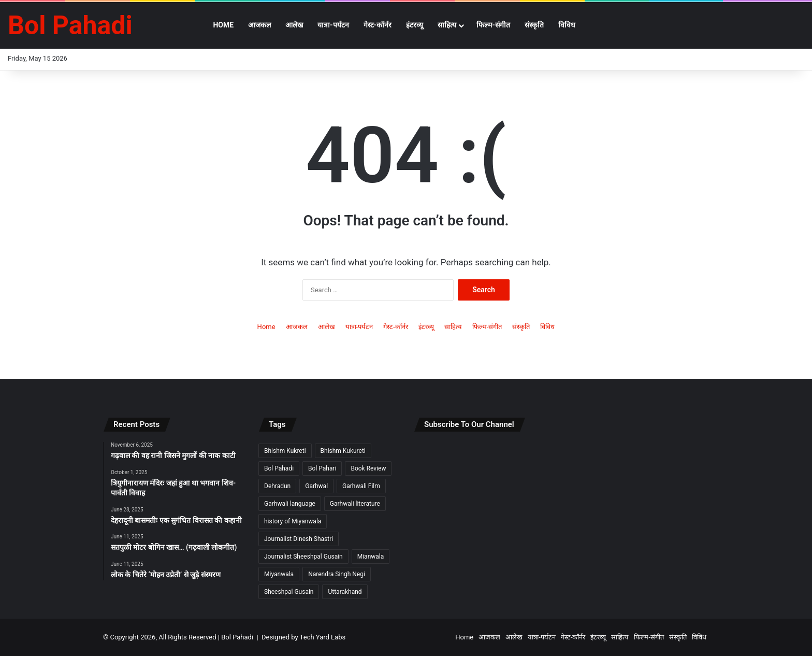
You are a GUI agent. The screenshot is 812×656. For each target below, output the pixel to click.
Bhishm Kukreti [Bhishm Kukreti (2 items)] (285, 451)
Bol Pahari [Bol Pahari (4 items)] (322, 468)
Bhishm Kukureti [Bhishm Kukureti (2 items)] (343, 451)
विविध (567, 25)
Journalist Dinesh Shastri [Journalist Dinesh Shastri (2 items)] (299, 539)
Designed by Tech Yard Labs (303, 637)
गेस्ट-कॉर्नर (378, 25)
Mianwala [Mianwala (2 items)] (371, 557)
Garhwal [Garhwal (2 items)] (316, 486)
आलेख (294, 25)
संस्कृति (534, 25)
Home (223, 25)
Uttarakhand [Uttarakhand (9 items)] (345, 592)
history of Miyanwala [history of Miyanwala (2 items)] (293, 521)
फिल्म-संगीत (493, 25)
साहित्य (447, 25)
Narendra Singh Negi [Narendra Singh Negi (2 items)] (337, 574)
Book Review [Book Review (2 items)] (368, 468)
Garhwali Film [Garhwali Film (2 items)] (361, 486)
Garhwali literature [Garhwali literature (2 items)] (355, 504)
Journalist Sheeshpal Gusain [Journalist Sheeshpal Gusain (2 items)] (303, 557)
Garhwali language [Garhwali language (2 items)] (290, 504)
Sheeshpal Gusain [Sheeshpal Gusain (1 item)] (289, 592)
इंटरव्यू (415, 25)
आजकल (259, 25)
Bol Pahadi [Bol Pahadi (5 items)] (279, 468)
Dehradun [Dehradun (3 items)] (277, 486)
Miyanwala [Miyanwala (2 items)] (279, 574)
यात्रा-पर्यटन (333, 25)
